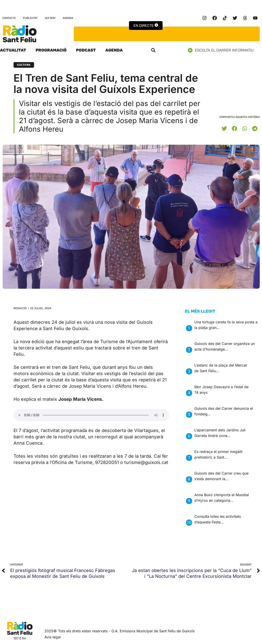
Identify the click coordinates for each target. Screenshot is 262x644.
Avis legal (53, 637)
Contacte (9, 18)
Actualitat (13, 50)
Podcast (86, 50)
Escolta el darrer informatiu (222, 50)
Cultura (24, 65)
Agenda (68, 18)
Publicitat (30, 18)
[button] (153, 50)
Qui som (50, 18)
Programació (51, 50)
